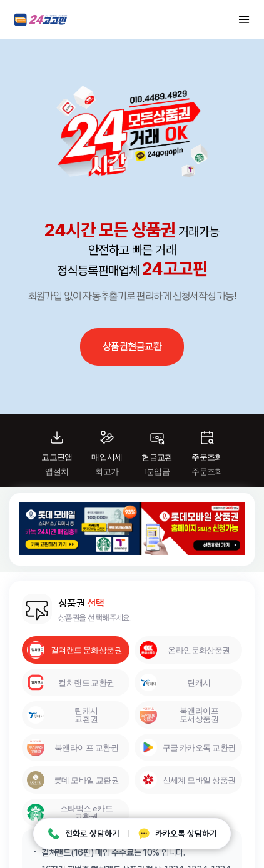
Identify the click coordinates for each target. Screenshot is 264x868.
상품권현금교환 (132, 347)
